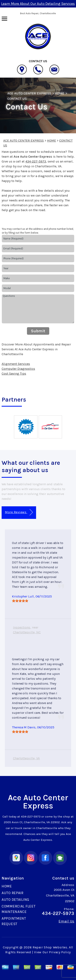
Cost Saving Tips (14, 374)
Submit (38, 331)
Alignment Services (16, 364)
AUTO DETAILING (16, 900)
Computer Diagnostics (18, 369)
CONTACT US (17, 98)
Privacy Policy (60, 952)
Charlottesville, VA (26, 758)
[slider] (20, 601)
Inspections (22, 627)
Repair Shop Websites (50, 947)
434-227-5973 (36, 161)
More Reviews (19, 512)
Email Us (66, 921)
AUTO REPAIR (13, 893)
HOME (60, 93)
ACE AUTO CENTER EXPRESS (29, 93)
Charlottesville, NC (27, 632)
